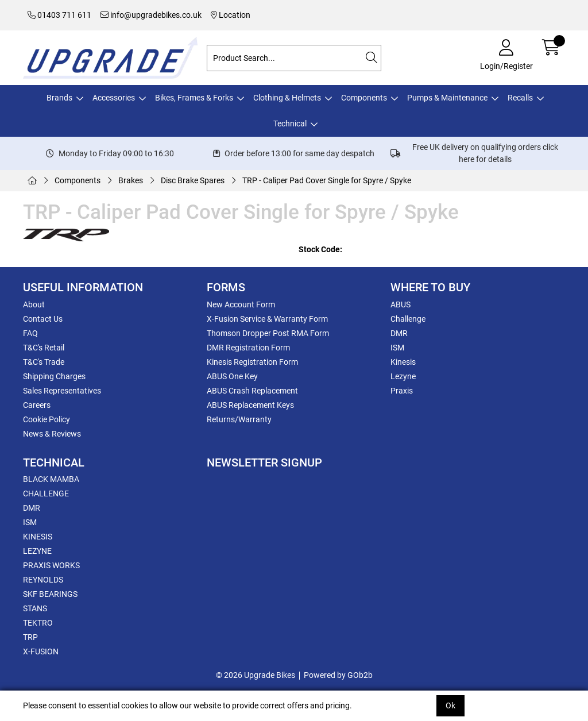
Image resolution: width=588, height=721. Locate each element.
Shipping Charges (54, 376)
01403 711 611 (59, 15)
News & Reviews (52, 434)
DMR (399, 333)
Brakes (131, 180)
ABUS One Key (232, 376)
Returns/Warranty (239, 419)
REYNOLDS (43, 580)
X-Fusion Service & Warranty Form (267, 319)
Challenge (408, 319)
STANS (35, 608)
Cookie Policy (47, 419)
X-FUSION (41, 651)
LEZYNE (37, 551)
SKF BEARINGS (50, 594)
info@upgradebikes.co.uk (151, 15)
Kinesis (403, 362)
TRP (30, 637)
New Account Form (241, 304)
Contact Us (43, 319)
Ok (450, 705)
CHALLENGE (46, 493)
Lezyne (403, 376)
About (34, 304)
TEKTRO (38, 623)
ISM (397, 348)
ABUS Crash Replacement (252, 391)
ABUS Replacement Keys (250, 405)
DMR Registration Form (248, 348)
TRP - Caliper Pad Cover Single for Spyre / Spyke (327, 180)
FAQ (30, 333)
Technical (290, 124)
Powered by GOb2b (338, 675)
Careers (37, 405)
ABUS (401, 304)
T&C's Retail (44, 348)
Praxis (402, 391)
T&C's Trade (44, 362)
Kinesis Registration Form (252, 362)
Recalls (520, 98)
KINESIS (38, 537)
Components (364, 98)
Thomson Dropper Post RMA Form (268, 333)
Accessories (114, 98)
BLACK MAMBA (51, 479)
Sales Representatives (62, 391)
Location (231, 15)
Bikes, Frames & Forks (194, 98)
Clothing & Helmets (287, 98)
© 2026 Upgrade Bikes (256, 675)
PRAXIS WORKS (51, 565)
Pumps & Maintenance (447, 98)
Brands (59, 98)
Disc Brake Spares (193, 180)
